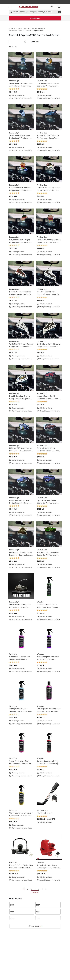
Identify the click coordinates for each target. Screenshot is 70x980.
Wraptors (41, 602)
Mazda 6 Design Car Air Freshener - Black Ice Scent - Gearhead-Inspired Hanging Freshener (48, 398)
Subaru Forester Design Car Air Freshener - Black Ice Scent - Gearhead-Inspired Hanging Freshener (20, 606)
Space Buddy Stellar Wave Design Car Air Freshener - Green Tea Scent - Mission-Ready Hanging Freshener (20, 137)
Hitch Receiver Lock (45, 813)
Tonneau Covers (38, 28)
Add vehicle (35, 18)
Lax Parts (13, 862)
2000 (12, 918)
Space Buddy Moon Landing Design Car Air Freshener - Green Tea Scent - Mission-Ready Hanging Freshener (48, 85)
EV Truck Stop (43, 810)
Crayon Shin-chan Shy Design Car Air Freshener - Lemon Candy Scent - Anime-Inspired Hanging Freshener (49, 189)
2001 (38, 918)
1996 (12, 905)
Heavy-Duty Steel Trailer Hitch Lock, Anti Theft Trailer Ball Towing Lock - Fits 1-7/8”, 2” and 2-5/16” (21, 867)
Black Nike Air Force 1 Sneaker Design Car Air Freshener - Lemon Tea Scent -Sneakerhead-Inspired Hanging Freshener (49, 345)
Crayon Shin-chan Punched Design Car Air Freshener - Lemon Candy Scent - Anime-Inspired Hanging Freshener (21, 189)
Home (11, 28)
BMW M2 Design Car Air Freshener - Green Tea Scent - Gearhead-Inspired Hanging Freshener (49, 450)
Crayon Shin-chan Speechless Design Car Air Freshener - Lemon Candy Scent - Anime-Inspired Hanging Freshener (49, 241)
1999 (38, 912)
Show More (35, 926)
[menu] (10, 7)
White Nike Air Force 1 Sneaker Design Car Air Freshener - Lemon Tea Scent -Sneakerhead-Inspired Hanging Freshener (21, 345)
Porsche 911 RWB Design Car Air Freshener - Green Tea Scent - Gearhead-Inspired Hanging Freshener (48, 137)
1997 (38, 905)
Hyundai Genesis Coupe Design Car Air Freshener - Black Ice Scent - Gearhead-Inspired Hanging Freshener (48, 502)
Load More (35, 892)
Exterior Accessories (22, 28)
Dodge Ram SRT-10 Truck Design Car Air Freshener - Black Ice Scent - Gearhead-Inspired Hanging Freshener (20, 502)
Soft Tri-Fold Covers (16, 31)
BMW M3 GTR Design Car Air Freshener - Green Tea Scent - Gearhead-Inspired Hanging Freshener (21, 450)
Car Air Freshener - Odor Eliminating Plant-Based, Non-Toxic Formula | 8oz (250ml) (21, 762)
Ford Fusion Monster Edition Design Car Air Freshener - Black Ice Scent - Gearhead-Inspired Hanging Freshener (48, 554)
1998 (12, 912)
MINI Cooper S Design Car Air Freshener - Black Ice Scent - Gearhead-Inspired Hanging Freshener (21, 554)
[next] (42, 889)
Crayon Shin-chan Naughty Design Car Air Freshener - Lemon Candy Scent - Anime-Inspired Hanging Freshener (21, 241)
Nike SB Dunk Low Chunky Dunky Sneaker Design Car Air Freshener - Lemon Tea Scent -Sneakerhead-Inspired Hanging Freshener (21, 398)
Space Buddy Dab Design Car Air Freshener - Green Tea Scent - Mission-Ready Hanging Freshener (21, 85)
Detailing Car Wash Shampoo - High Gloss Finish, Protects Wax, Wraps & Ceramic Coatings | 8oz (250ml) (49, 710)
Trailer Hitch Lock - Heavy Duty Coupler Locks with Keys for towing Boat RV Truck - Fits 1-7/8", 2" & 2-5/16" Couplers (49, 867)
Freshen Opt (14, 81)
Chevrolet (28, 31)
